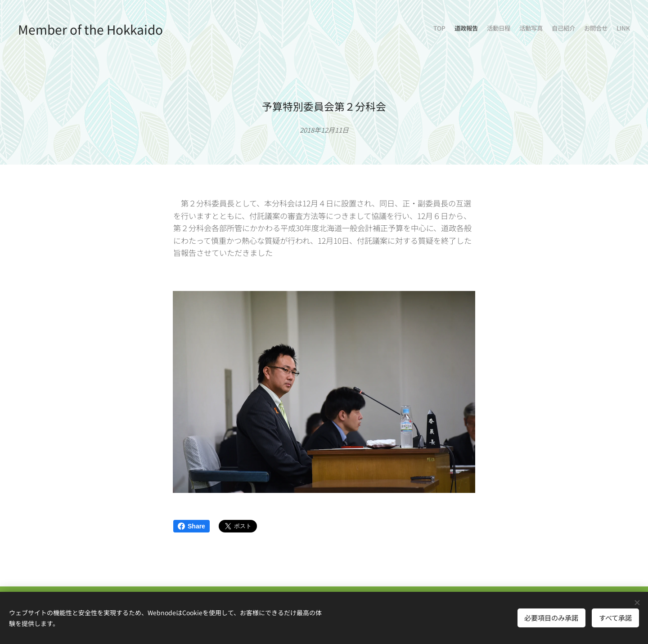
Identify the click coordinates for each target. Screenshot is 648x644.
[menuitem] (577, 29)
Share (191, 526)
